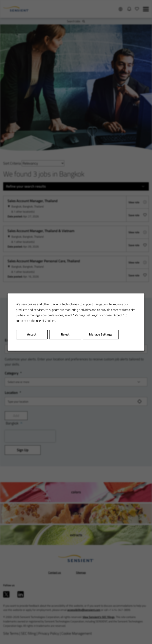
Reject (66, 335)
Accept (33, 335)
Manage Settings (100, 335)
